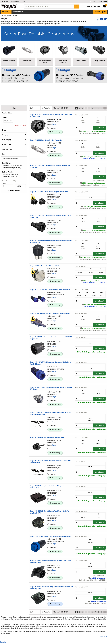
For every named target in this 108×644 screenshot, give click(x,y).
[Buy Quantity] (84, 128)
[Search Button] (77, 6)
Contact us (4, 1)
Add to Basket (99, 128)
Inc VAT (93, 1)
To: (17, 183)
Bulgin (54, 124)
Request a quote (100, 12)
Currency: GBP (102, 1)
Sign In (90, 6)
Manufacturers (18, 12)
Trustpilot (3, 642)
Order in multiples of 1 (99, 180)
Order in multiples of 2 (99, 575)
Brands (9, 15)
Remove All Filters (20, 126)
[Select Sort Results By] (34, 108)
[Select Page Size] (47, 108)
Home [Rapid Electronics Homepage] (3, 15)
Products (5, 12)
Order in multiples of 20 (99, 551)
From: (5, 183)
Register (97, 6)
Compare (52, 128)
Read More (104, 637)
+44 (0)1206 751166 (17, 1)
